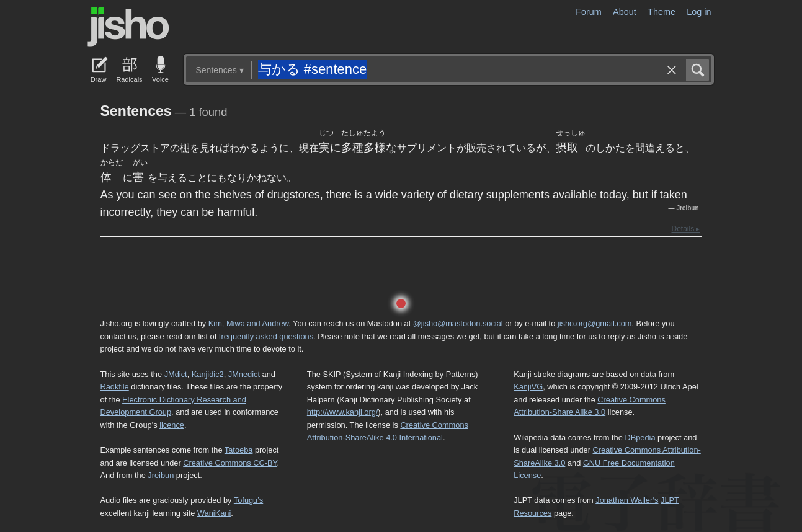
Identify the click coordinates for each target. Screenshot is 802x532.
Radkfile (115, 387)
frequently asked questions (266, 336)
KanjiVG (528, 387)
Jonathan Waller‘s (627, 500)
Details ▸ (685, 229)
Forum (589, 12)
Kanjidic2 (208, 374)
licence (172, 425)
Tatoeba (239, 450)
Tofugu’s (248, 500)
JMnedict (244, 374)
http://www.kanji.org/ (343, 412)
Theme (662, 12)
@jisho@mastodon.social (458, 323)
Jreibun (687, 208)
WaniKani (214, 513)
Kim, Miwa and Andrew (248, 323)
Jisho (128, 27)
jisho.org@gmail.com (595, 323)
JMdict (176, 374)
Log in (699, 12)
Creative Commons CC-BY (230, 463)
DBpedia (640, 437)
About (625, 12)
